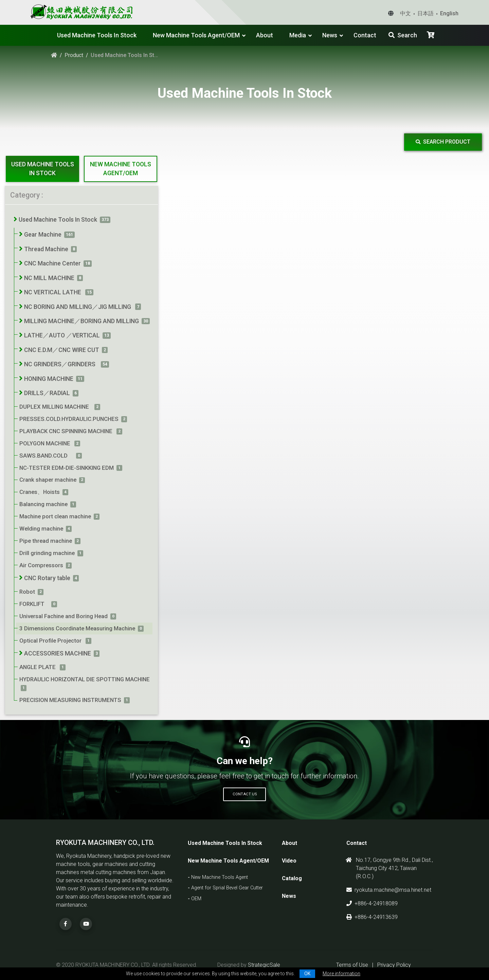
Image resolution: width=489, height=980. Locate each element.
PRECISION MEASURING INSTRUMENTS (70, 700)
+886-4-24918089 (372, 903)
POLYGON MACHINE (46, 443)
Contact (365, 35)
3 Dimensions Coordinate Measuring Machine (77, 628)
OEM (196, 899)
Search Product (443, 142)
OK (307, 974)
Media (298, 35)
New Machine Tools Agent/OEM (196, 35)
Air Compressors (41, 565)
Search (403, 35)
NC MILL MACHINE (49, 278)
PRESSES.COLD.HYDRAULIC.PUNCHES (69, 419)
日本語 (425, 13)
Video (289, 861)
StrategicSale (264, 965)
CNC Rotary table (47, 578)
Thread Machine (46, 249)
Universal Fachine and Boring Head (64, 616)
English (449, 13)
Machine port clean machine (55, 516)
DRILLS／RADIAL (47, 393)
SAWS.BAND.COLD (46, 456)
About (265, 35)
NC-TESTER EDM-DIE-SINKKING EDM (67, 468)
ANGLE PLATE (38, 667)
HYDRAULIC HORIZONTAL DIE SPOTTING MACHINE (85, 679)
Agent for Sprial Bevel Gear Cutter (227, 888)
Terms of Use (352, 965)
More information (341, 974)
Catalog (292, 878)
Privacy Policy (394, 965)
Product (74, 55)
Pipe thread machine (46, 541)
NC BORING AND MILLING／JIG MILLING (78, 307)
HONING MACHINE (49, 379)
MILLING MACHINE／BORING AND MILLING (81, 321)
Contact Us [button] (245, 794)
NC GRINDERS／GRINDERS (61, 364)
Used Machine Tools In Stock (97, 35)
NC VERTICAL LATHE (53, 292)
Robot (27, 592)
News (330, 35)
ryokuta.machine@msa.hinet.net (389, 890)
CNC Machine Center (52, 263)
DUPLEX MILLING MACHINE (56, 407)
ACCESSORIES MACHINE (58, 653)
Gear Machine (43, 235)
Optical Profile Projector (51, 641)
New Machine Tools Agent (220, 877)
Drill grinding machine (47, 553)
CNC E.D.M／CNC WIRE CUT (62, 350)
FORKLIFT (34, 604)
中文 (405, 13)
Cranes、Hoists (40, 492)
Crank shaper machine (48, 480)
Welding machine (41, 529)
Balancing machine (43, 504)
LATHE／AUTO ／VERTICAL (62, 335)
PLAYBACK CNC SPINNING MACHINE (67, 431)
